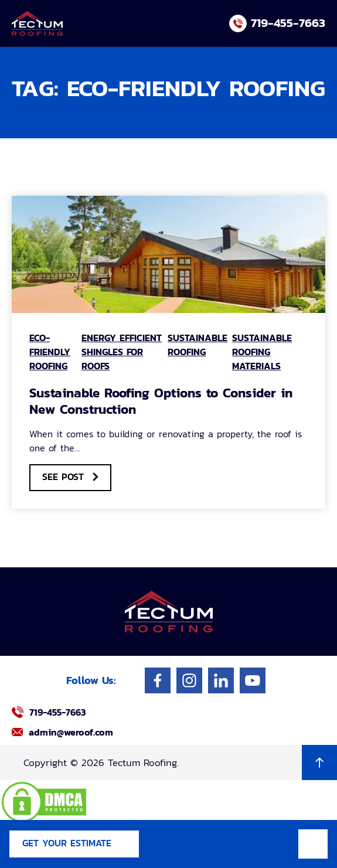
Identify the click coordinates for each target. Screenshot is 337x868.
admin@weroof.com (71, 732)
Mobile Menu (313, 844)
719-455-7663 (288, 23)
